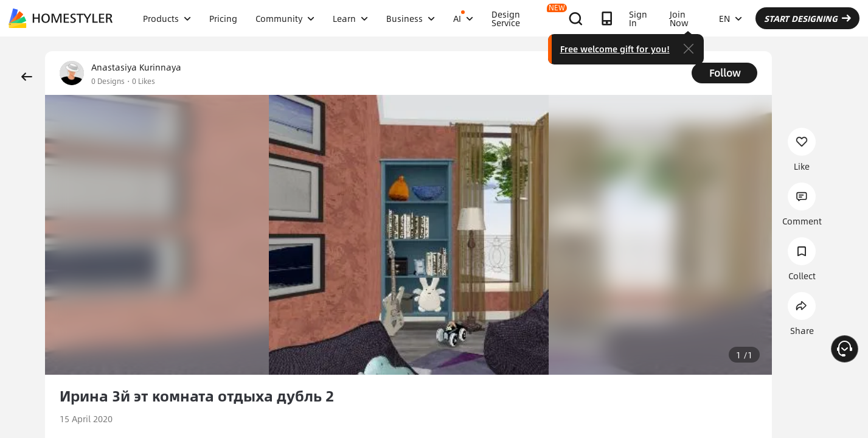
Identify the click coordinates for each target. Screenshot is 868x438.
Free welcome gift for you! (615, 49)
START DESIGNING (807, 18)
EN (731, 18)
